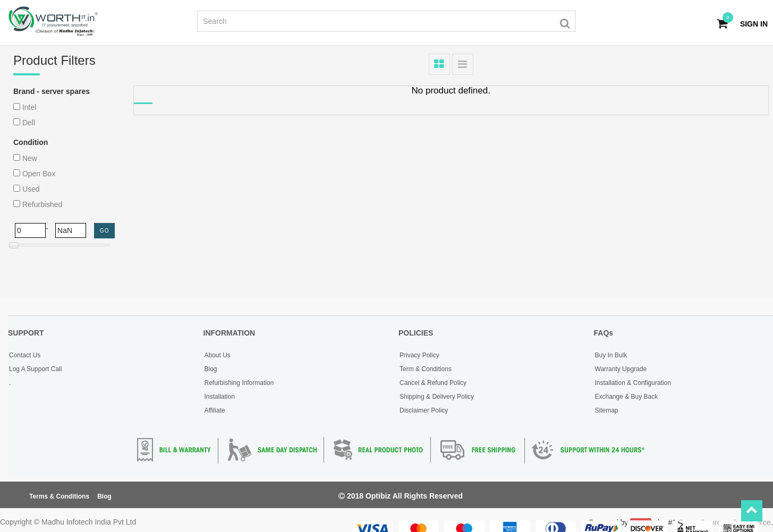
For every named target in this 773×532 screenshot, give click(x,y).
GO (105, 231)
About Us (218, 355)
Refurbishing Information (239, 383)
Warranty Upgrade (621, 369)
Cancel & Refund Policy (433, 383)
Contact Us (25, 355)
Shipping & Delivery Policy (437, 397)
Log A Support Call (35, 369)
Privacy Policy (419, 355)
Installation (220, 397)
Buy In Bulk (611, 355)
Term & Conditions (426, 369)
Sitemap (607, 410)
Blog (211, 369)
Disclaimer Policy (424, 410)
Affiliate (215, 410)
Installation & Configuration (633, 383)
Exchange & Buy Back (627, 397)
